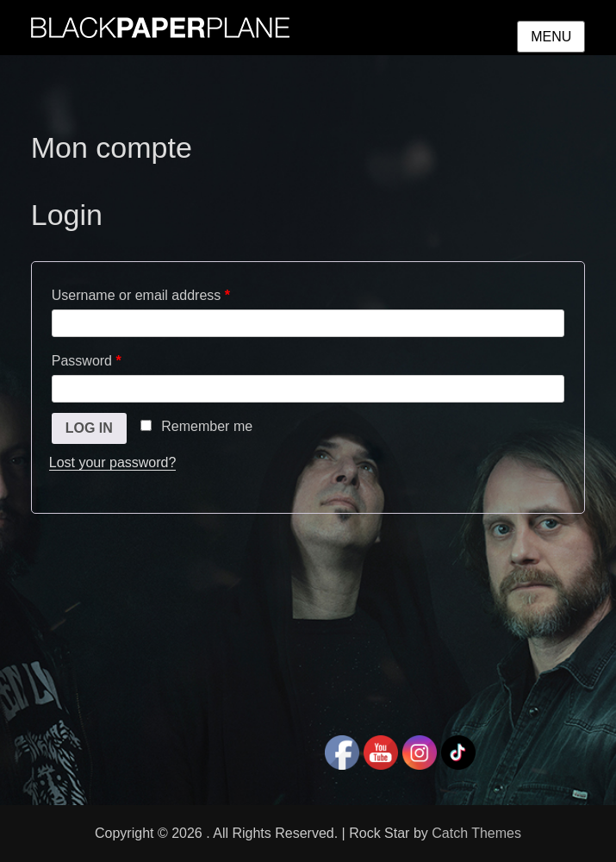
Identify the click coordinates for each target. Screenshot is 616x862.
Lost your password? (113, 462)
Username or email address (141, 295)
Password (87, 361)
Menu (551, 37)
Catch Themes (476, 833)
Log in (89, 428)
